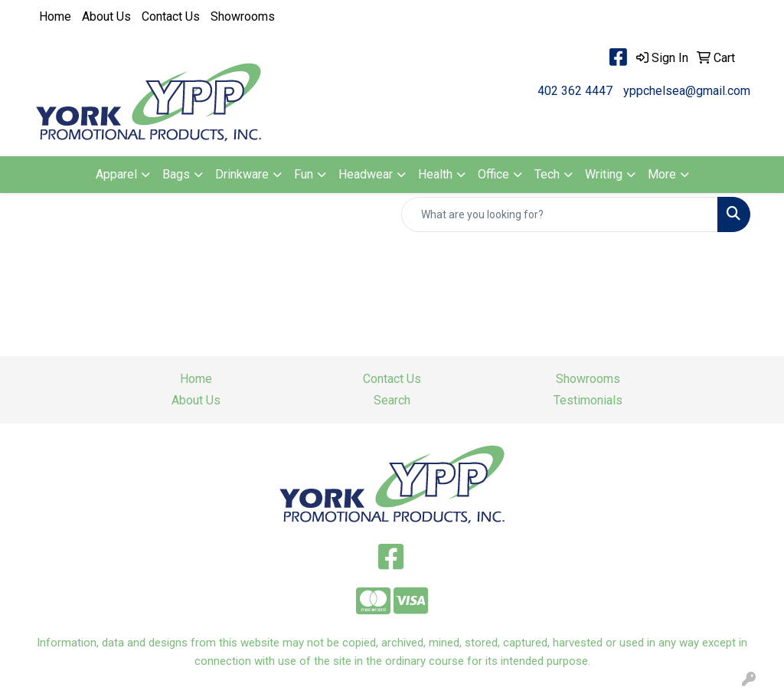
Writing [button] (604, 174)
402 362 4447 (575, 91)
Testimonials (588, 400)
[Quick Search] (560, 214)
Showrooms (243, 16)
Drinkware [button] (242, 174)
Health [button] (435, 174)
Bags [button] (176, 174)
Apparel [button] (116, 174)
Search (392, 400)
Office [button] (493, 174)
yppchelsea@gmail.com (687, 91)
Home (55, 16)
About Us (106, 16)
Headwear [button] (366, 174)
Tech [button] (547, 174)
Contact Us (171, 16)
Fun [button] (304, 174)
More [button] (662, 174)
